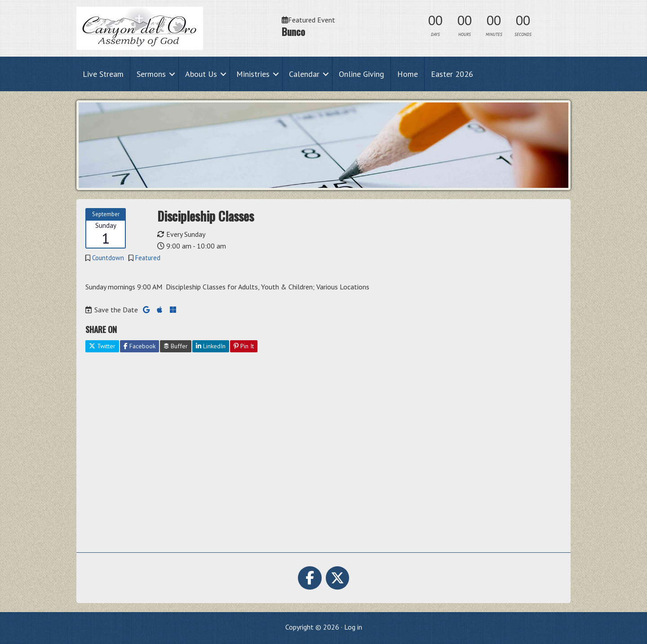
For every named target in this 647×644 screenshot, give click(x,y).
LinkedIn (211, 346)
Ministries (253, 74)
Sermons (151, 74)
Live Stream (103, 74)
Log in (353, 627)
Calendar (304, 74)
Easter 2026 (452, 74)
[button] (172, 74)
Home (408, 74)
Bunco (293, 31)
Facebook (140, 346)
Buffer (176, 346)
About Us (201, 74)
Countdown (108, 258)
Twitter (102, 346)
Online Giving (361, 74)
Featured (148, 258)
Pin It (244, 346)
